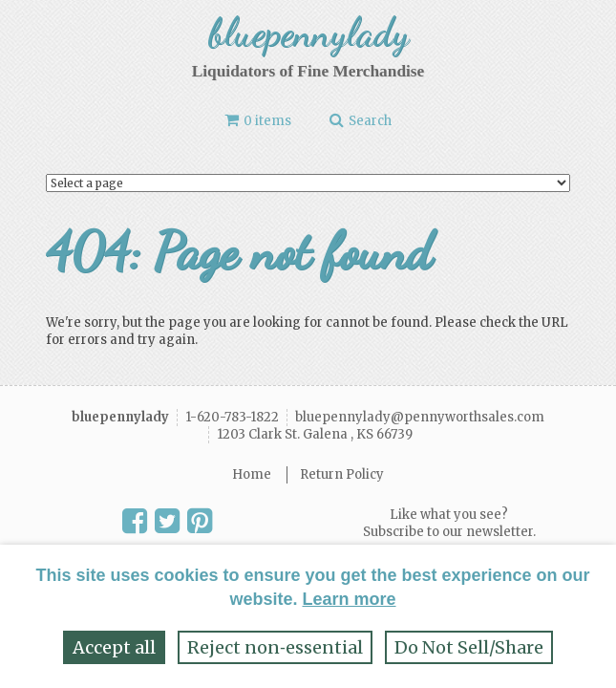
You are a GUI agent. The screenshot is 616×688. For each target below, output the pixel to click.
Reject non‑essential (275, 647)
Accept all (114, 647)
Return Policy (342, 474)
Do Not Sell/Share (469, 647)
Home (252, 474)
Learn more (349, 599)
